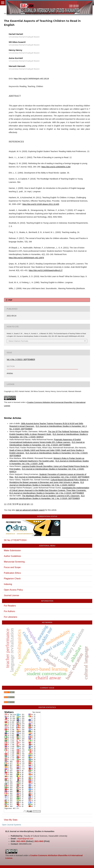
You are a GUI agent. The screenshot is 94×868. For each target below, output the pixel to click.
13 (25, 504)
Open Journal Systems (12, 825)
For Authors (9, 611)
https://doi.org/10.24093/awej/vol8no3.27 (46, 270)
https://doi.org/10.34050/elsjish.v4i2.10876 (26, 258)
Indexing (8, 584)
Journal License (11, 595)
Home (7, 14)
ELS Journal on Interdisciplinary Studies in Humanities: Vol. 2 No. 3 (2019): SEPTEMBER (52, 477)
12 (23, 504)
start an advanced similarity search (30, 510)
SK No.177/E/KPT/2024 (15, 540)
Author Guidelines (12, 556)
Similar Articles (13, 418)
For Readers (10, 606)
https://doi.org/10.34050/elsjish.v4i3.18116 (31, 79)
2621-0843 (39, 841)
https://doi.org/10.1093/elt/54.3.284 (56, 167)
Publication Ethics (12, 573)
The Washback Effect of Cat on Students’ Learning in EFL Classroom (51, 496)
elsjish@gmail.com (25, 839)
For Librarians (11, 617)
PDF (10, 300)
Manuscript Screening (14, 562)
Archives (16, 14)
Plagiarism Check (12, 579)
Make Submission (12, 550)
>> (32, 504)
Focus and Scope (12, 567)
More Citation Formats (18, 341)
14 (28, 504)
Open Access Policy (13, 590)
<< (5, 504)
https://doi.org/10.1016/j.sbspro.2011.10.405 (41, 204)
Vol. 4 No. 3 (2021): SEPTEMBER (36, 14)
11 (20, 504)
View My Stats (11, 820)
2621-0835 (21, 841)
